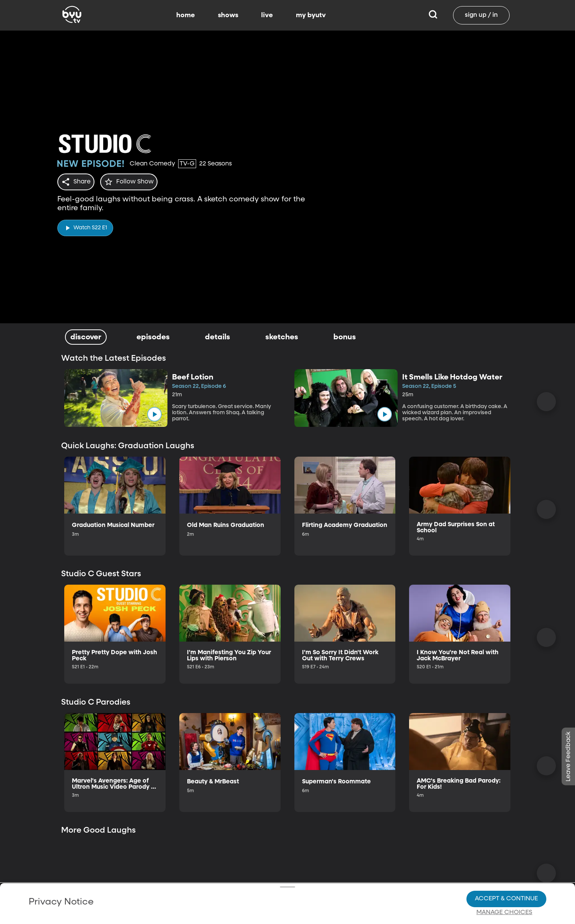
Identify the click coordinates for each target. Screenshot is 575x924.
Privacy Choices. (188, 872)
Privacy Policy (61, 866)
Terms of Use (297, 906)
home (186, 15)
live (267, 15)
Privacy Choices (174, 892)
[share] (77, 182)
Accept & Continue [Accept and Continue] (506, 872)
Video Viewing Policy (244, 886)
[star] (133, 182)
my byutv (311, 15)
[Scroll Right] (546, 402)
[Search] (433, 15)
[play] (85, 226)
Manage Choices (504, 886)
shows (228, 15)
